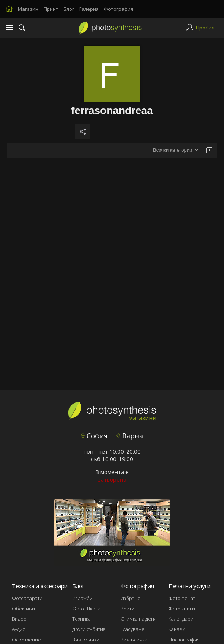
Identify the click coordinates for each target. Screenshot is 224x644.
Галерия (89, 9)
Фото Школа (86, 609)
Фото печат (182, 598)
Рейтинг (130, 609)
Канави (177, 629)
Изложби (82, 598)
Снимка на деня (138, 619)
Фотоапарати (27, 598)
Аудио (19, 629)
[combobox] (175, 150)
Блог (69, 9)
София (94, 436)
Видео (19, 619)
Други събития (89, 629)
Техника (81, 619)
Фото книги (182, 609)
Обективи (23, 609)
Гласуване (132, 629)
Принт (51, 9)
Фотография (119, 9)
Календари (181, 619)
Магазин (28, 9)
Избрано (131, 598)
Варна (130, 436)
